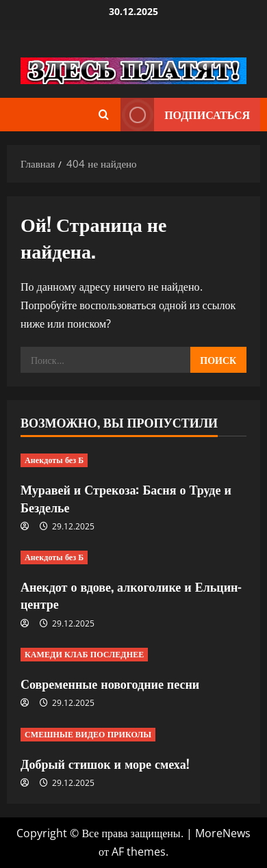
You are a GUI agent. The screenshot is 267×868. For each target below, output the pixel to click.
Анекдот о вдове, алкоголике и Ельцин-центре (131, 595)
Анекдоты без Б (54, 460)
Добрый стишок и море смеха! (105, 763)
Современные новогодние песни (110, 683)
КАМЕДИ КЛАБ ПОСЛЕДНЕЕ (84, 654)
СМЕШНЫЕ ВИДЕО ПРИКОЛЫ (88, 734)
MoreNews (223, 833)
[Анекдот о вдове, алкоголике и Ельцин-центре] (133, 557)
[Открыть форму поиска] (104, 115)
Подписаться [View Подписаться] (185, 115)
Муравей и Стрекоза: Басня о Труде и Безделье (126, 498)
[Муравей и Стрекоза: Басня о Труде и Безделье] (133, 460)
